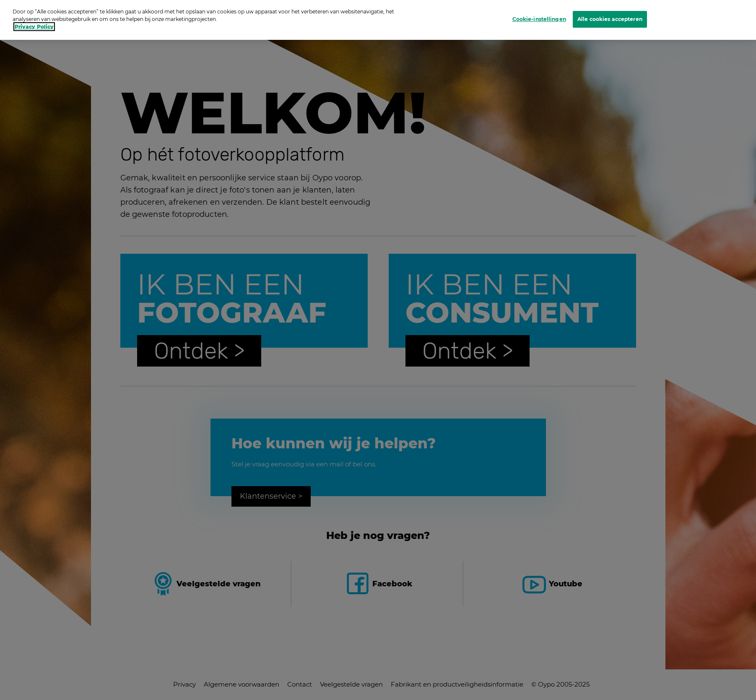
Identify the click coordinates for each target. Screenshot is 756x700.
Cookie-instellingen (539, 11)
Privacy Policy (34, 19)
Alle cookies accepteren (610, 11)
